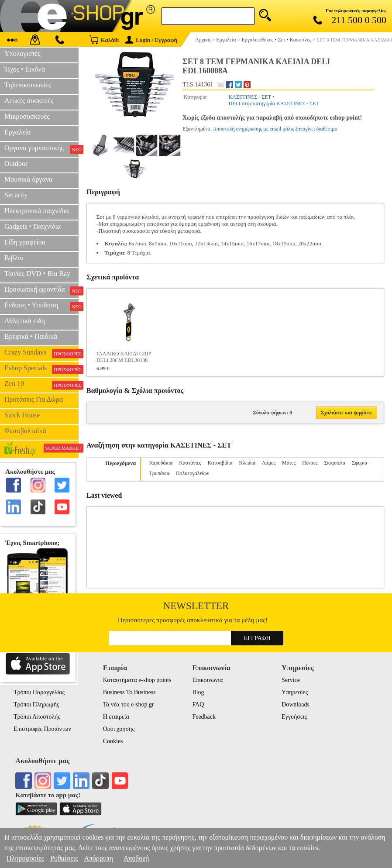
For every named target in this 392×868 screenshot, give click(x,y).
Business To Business (129, 692)
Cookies (113, 741)
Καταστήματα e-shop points (137, 680)
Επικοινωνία (207, 680)
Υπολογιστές (22, 53)
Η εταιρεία (116, 717)
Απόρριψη (98, 858)
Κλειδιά (247, 463)
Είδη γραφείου (25, 242)
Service (291, 680)
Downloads (296, 704)
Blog (198, 692)
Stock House (22, 415)
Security (16, 195)
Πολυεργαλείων (193, 473)
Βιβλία (14, 258)
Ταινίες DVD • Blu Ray (37, 274)
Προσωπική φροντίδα (41, 290)
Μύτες (289, 463)
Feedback (204, 717)
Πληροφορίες (25, 858)
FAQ (198, 704)
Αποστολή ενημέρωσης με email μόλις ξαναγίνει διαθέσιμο (275, 129)
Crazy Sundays (41, 353)
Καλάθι (104, 40)
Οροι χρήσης (119, 729)
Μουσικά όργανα (28, 179)
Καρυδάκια (161, 463)
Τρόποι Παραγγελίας (39, 692)
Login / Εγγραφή (151, 40)
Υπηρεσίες (295, 692)
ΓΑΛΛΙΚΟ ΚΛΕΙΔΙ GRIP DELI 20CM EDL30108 (124, 357)
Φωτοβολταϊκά (25, 431)
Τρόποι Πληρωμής (36, 704)
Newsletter (196, 606)
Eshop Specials (41, 369)
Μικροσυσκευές (27, 116)
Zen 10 (41, 385)
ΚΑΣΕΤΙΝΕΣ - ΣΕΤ (250, 97)
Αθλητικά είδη (25, 321)
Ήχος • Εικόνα (25, 69)
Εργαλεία (17, 132)
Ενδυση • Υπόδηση (41, 306)
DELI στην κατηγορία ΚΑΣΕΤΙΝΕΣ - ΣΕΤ (274, 103)
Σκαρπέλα (335, 463)
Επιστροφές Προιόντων (42, 729)
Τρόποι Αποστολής (37, 717)
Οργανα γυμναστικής (41, 149)
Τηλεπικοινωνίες (28, 85)
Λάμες (269, 463)
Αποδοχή (136, 858)
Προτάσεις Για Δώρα (34, 399)
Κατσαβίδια (220, 463)
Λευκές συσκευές (29, 101)
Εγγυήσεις (294, 717)
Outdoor (16, 164)
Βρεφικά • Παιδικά (31, 336)
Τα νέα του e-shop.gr (129, 704)
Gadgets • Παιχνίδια (33, 226)
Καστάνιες (190, 463)
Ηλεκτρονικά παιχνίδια (37, 211)
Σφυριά (359, 463)
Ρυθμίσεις (64, 858)
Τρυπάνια (159, 473)
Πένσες (310, 463)
